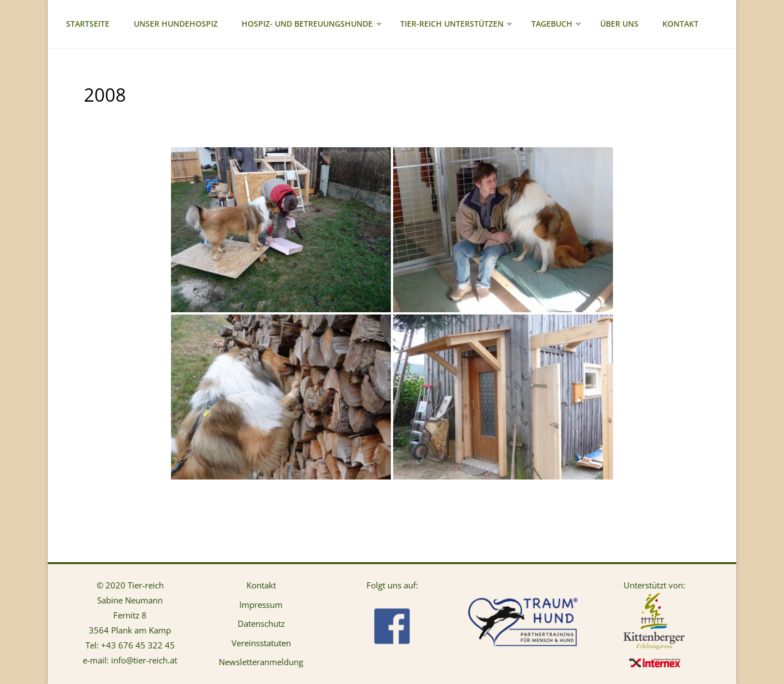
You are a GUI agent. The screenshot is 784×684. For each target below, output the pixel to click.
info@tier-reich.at (144, 660)
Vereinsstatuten (261, 643)
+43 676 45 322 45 (138, 645)
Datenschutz (261, 623)
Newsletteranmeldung (261, 662)
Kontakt (261, 585)
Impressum (261, 605)
